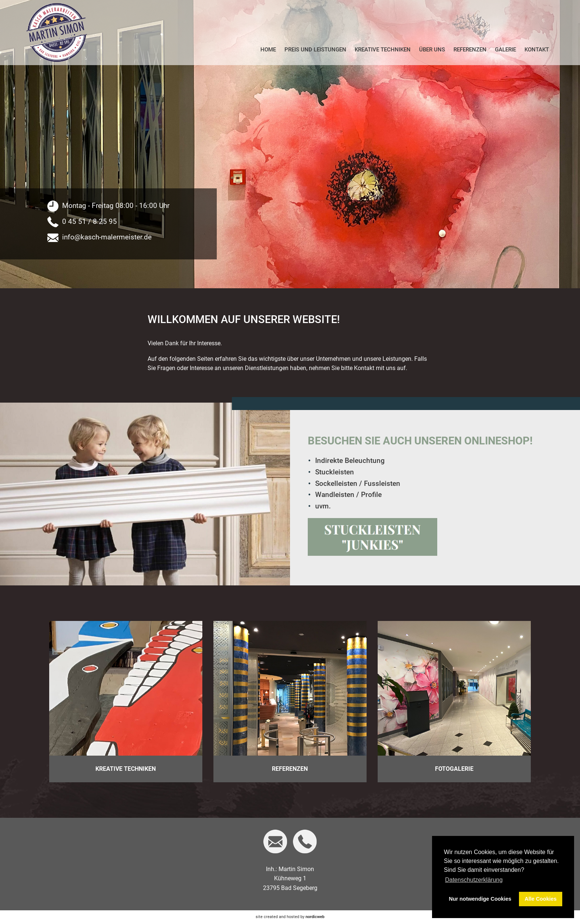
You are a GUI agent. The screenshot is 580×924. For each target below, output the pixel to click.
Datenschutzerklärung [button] (474, 880)
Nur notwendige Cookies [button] (480, 899)
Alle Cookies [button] (540, 899)
